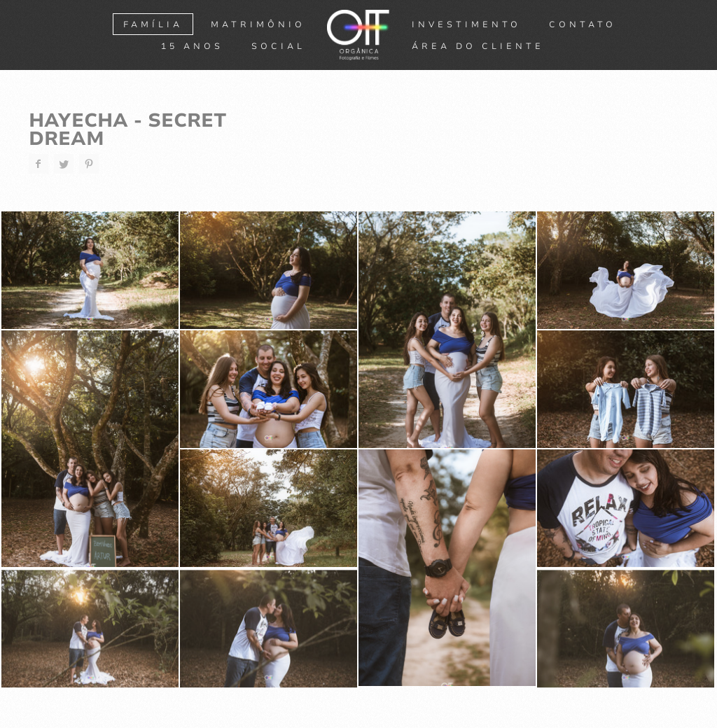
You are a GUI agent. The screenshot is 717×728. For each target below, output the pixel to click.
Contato (583, 24)
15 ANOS (192, 46)
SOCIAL (278, 46)
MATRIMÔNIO (258, 24)
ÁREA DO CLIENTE (478, 46)
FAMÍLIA (153, 24)
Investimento (466, 24)
